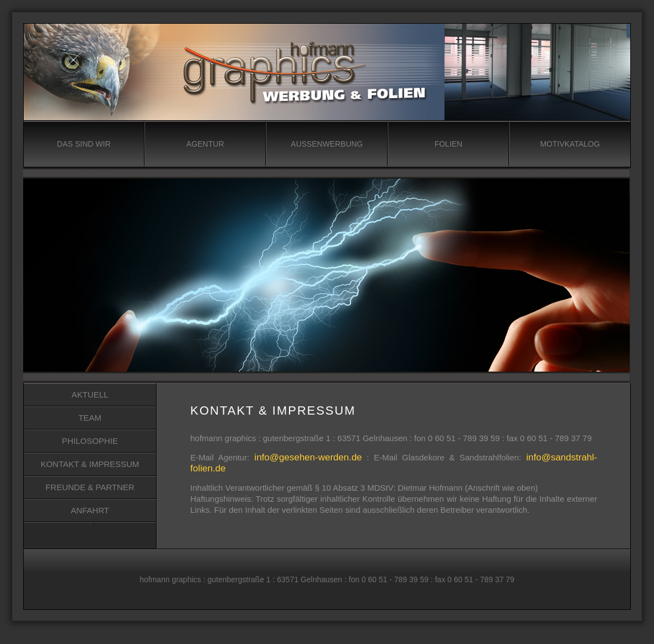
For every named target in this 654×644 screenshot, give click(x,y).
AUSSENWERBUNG (327, 144)
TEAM (90, 418)
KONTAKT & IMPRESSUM (90, 464)
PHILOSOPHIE (90, 441)
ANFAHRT (90, 510)
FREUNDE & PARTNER (90, 487)
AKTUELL (90, 395)
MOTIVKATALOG (570, 144)
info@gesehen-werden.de (305, 457)
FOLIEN (449, 144)
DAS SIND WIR (84, 144)
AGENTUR (205, 144)
